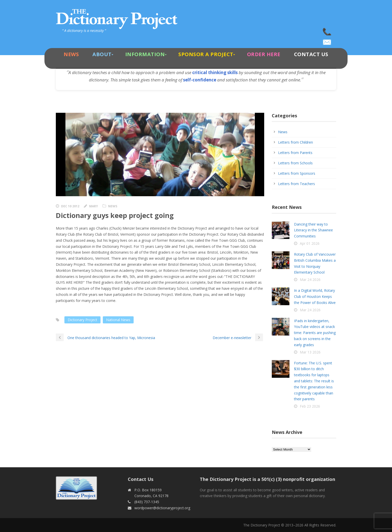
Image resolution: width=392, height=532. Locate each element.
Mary (94, 206)
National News (118, 320)
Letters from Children (296, 142)
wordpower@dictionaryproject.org (327, 40)
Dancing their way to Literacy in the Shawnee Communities (313, 230)
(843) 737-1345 (327, 30)
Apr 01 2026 (310, 243)
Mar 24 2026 (310, 280)
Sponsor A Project (206, 54)
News (71, 54)
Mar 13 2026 (310, 352)
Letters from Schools (295, 163)
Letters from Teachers (297, 184)
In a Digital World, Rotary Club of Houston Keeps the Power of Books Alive (315, 296)
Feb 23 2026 (310, 406)
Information (145, 54)
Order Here (264, 54)
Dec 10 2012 (70, 206)
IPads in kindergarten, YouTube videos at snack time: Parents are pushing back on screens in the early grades (315, 333)
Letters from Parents (295, 153)
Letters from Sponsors (297, 173)
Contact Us (311, 54)
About (102, 54)
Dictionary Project (82, 320)
